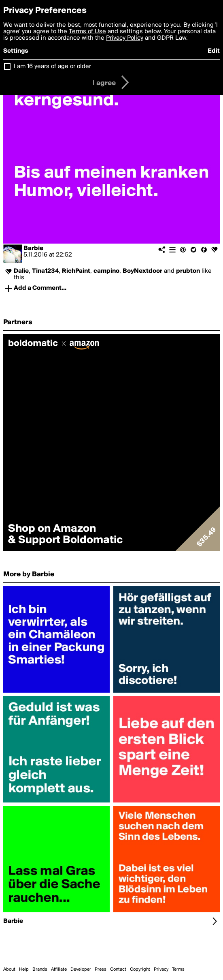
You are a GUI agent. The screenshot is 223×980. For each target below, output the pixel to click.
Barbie (33, 248)
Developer (81, 969)
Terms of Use (87, 32)
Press (101, 969)
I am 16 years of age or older (52, 66)
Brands (40, 969)
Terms (178, 969)
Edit (214, 51)
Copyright (140, 969)
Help (24, 969)
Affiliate (59, 969)
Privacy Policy (125, 38)
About (9, 969)
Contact (118, 969)
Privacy (161, 969)
